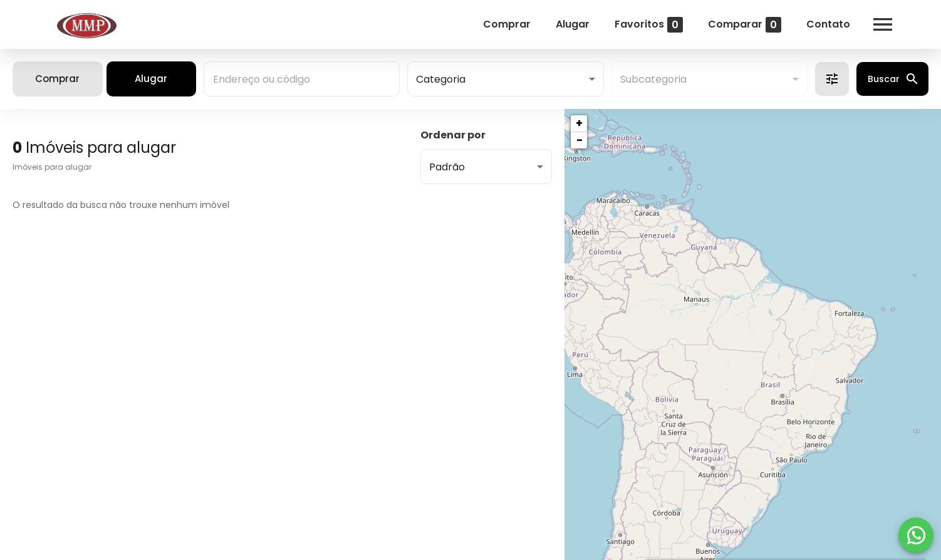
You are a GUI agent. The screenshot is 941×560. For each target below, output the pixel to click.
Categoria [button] (441, 79)
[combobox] (302, 79)
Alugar (561, 24)
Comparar (733, 25)
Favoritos (637, 25)
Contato (816, 24)
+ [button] (579, 123)
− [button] (580, 140)
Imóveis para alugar (52, 167)
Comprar (495, 24)
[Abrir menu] (871, 24)
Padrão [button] (447, 167)
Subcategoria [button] (653, 79)
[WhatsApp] (916, 535)
